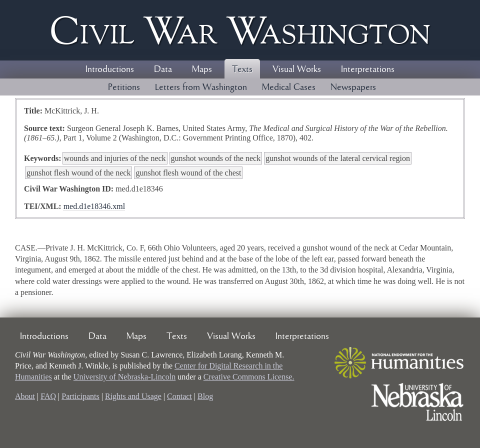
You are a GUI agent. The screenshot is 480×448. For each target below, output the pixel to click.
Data (163, 69)
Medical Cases (289, 87)
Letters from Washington (201, 87)
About (25, 396)
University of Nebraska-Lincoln (124, 377)
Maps (202, 69)
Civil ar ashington (240, 30)
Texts (242, 69)
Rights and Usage (133, 396)
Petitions (124, 87)
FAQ (48, 396)
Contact (179, 396)
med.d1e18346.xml (94, 206)
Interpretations (368, 69)
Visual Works (297, 69)
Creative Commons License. (249, 377)
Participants (80, 396)
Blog (205, 396)
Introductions (110, 69)
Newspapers (353, 87)
